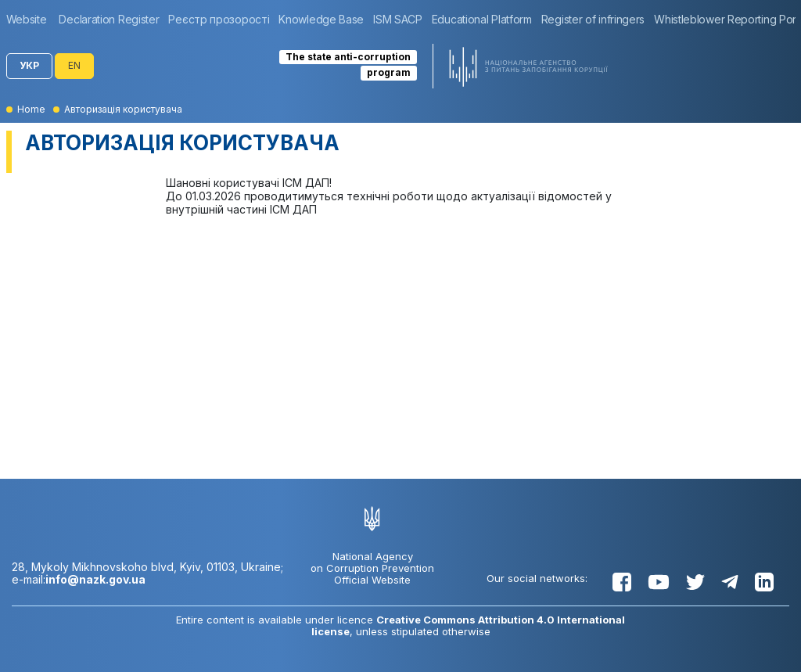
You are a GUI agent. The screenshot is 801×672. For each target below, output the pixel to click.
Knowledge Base (321, 19)
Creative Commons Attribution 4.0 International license (469, 625)
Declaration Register (109, 19)
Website (27, 19)
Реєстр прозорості (219, 19)
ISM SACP (398, 19)
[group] (31, 19)
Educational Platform (482, 19)
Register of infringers (593, 19)
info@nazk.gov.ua (95, 579)
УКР (29, 65)
